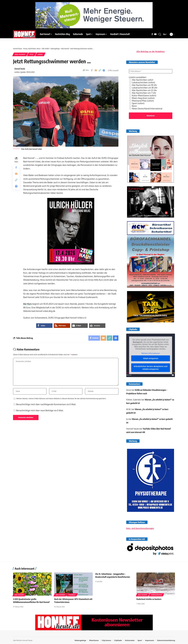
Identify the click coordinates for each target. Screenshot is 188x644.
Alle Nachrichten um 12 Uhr (143, 90)
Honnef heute (20, 68)
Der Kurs (27, 304)
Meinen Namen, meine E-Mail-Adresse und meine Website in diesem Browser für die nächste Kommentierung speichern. (61, 398)
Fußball (72, 595)
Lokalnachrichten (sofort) (142, 82)
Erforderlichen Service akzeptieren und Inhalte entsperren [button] (151, 368)
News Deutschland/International (146, 108)
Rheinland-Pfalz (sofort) (142, 100)
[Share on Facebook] (92, 70)
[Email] (96, 70)
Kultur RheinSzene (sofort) (143, 95)
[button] (160, 34)
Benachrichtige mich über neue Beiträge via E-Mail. (40, 410)
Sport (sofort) (137, 103)
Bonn (133, 106)
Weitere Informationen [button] (151, 353)
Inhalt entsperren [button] (151, 358)
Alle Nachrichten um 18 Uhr (143, 85)
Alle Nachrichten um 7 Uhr (143, 93)
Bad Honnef (20, 54)
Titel (32, 54)
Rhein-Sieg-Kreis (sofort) (142, 98)
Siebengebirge (156, 595)
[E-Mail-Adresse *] (151, 71)
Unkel (40, 54)
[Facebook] (152, 34)
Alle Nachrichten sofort (141, 80)
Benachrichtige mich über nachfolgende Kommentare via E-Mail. (46, 404)
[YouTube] (155, 34)
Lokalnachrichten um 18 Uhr (143, 87)
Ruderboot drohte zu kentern (149, 599)
